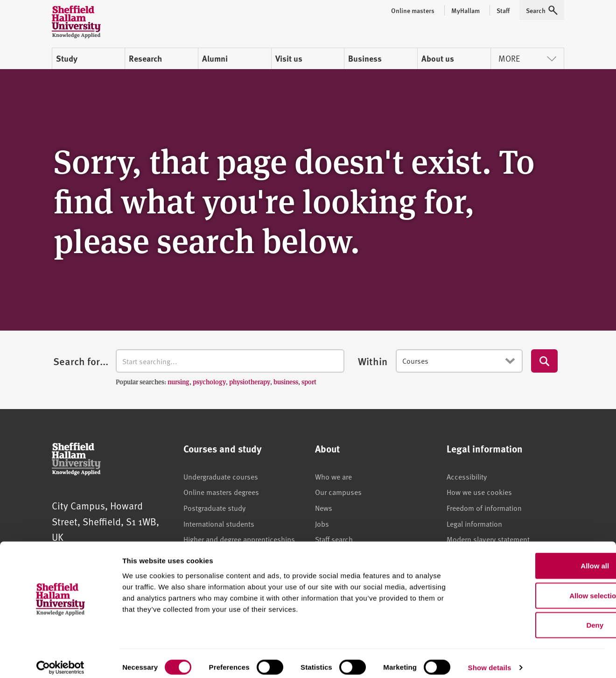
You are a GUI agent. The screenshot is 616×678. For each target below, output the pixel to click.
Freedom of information (484, 508)
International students (219, 523)
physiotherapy (250, 381)
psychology (209, 381)
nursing (178, 381)
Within (373, 361)
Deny (538, 617)
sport (309, 381)
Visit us (289, 58)
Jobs (322, 523)
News (324, 508)
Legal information (474, 523)
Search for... (81, 361)
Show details (490, 660)
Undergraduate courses (221, 476)
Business (365, 58)
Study (67, 58)
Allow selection (538, 588)
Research (145, 58)
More (527, 58)
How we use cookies (479, 492)
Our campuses (338, 492)
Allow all (538, 558)
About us (438, 58)
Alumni (215, 58)
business (286, 381)
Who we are (333, 476)
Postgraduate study (214, 508)
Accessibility (467, 476)
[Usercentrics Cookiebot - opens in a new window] (60, 660)
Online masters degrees (221, 492)
